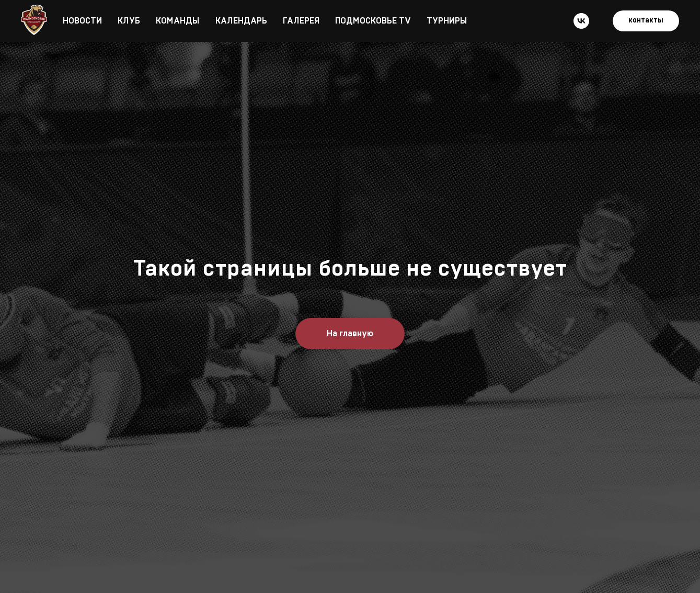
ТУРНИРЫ (447, 21)
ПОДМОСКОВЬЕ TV (373, 21)
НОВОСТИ (82, 21)
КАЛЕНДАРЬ (241, 21)
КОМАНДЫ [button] (178, 21)
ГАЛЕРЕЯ (301, 21)
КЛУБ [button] (129, 21)
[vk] (581, 21)
